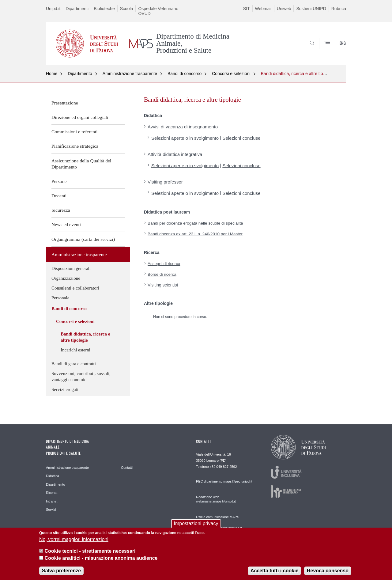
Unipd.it (53, 9)
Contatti (127, 468)
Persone (59, 181)
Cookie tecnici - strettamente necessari (90, 554)
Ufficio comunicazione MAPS (218, 517)
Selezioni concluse (241, 138)
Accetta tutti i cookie (274, 574)
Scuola (127, 9)
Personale (60, 298)
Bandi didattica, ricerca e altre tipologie (298, 74)
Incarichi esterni (75, 350)
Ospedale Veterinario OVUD (158, 11)
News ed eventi (66, 224)
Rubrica (339, 9)
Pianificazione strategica (75, 146)
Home (52, 74)
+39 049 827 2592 (223, 467)
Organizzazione (66, 278)
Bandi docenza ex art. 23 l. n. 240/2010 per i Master (195, 234)
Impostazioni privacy (196, 527)
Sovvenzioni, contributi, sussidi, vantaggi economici (81, 377)
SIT (247, 9)
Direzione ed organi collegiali (80, 117)
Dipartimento (80, 74)
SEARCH (335, 51)
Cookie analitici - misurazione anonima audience (101, 561)
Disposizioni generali (71, 268)
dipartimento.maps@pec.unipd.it (228, 481)
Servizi (51, 510)
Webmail (263, 9)
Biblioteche (104, 9)
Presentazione (65, 103)
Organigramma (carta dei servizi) (83, 239)
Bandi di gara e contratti (74, 364)
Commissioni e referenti (75, 132)
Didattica (53, 476)
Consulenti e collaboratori (75, 288)
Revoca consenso (328, 574)
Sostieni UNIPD (311, 9)
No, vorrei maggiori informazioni (74, 543)
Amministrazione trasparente (130, 74)
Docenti (59, 196)
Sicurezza (61, 210)
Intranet (52, 501)
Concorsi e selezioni (231, 74)
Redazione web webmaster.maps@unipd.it (216, 499)
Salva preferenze (61, 574)
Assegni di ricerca (164, 264)
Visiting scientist (163, 285)
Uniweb (284, 9)
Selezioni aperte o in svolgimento (185, 138)
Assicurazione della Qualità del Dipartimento (81, 164)
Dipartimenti (77, 9)
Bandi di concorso (185, 74)
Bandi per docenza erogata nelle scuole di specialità (195, 223)
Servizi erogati (65, 389)
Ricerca (52, 493)
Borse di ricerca (162, 274)
